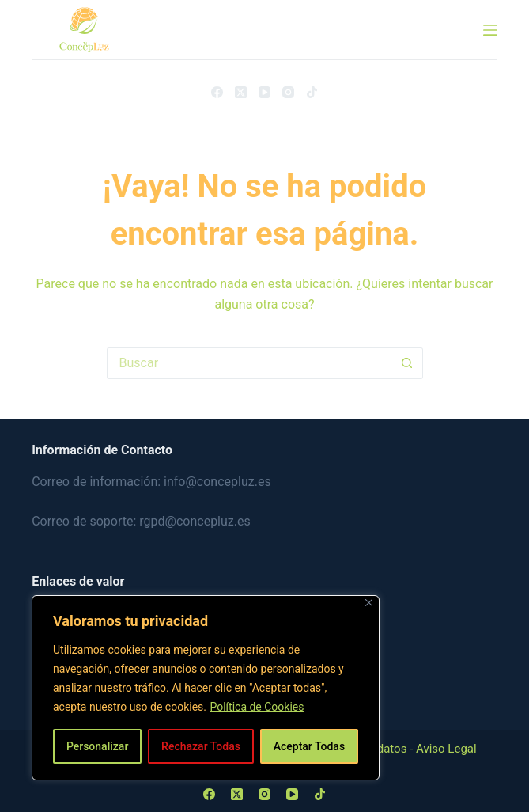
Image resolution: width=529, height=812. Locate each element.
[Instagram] (288, 92)
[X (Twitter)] (241, 92)
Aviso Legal (446, 749)
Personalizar (97, 746)
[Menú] (490, 30)
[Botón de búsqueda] (407, 363)
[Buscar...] (249, 363)
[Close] (369, 603)
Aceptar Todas (309, 746)
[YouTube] (264, 92)
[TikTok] (312, 92)
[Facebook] (217, 92)
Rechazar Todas (201, 746)
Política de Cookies (257, 707)
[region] (206, 688)
